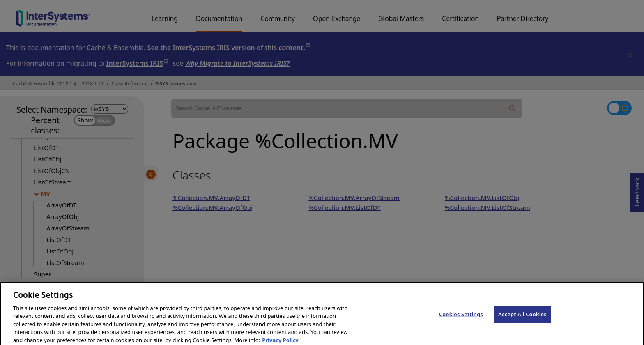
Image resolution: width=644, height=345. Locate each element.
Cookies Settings (461, 320)
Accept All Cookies (522, 320)
